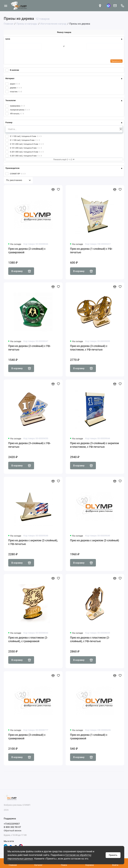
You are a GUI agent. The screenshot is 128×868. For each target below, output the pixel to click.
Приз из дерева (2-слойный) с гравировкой (27, 251)
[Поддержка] (122, 6)
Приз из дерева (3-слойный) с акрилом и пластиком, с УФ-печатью (95, 445)
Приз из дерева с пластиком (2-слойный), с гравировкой (28, 639)
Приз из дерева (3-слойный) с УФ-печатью (29, 445)
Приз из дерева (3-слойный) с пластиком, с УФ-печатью (89, 348)
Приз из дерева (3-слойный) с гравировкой (27, 737)
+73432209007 (12, 824)
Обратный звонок (13, 831)
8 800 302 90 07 (12, 827)
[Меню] (6, 6)
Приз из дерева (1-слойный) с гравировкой (89, 737)
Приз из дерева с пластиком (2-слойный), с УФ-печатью (90, 639)
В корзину (21, 271)
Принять (113, 855)
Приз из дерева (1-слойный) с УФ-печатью (91, 251)
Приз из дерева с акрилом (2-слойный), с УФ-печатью (33, 542)
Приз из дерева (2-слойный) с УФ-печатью (29, 348)
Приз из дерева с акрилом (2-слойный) (95, 540)
